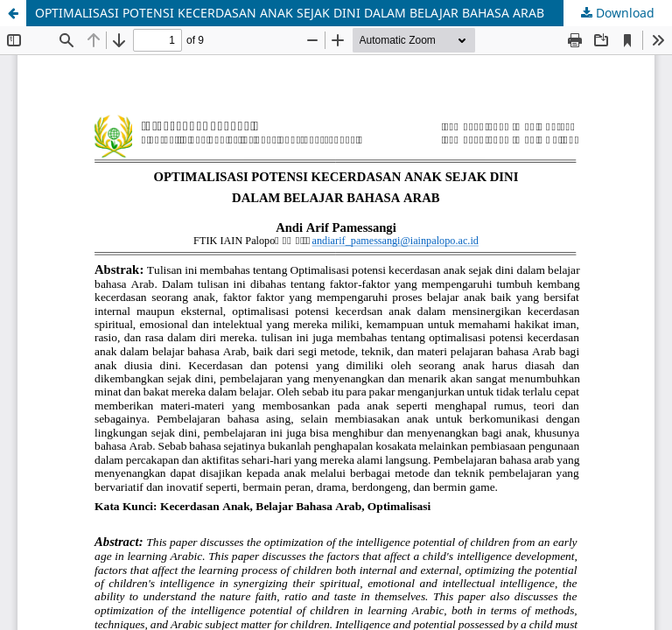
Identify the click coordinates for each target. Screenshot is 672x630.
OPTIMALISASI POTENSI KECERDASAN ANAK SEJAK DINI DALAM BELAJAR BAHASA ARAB (290, 13)
